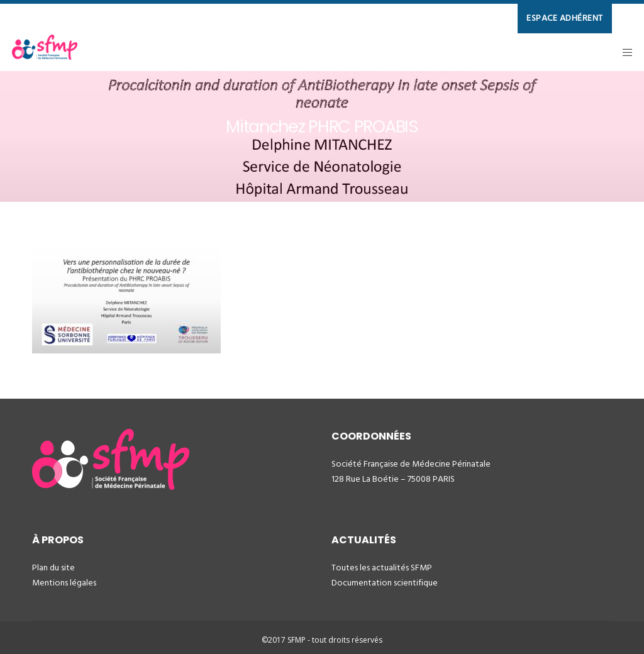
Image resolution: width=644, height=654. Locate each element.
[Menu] (623, 52)
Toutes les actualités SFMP (382, 568)
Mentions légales (64, 583)
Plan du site (53, 568)
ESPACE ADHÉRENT (565, 18)
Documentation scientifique (385, 583)
